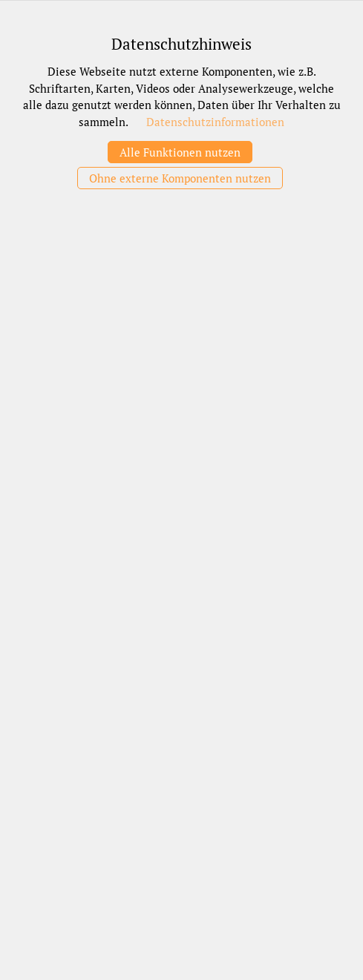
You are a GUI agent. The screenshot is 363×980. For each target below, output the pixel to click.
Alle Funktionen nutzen (180, 152)
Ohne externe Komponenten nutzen (180, 178)
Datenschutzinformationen (215, 122)
